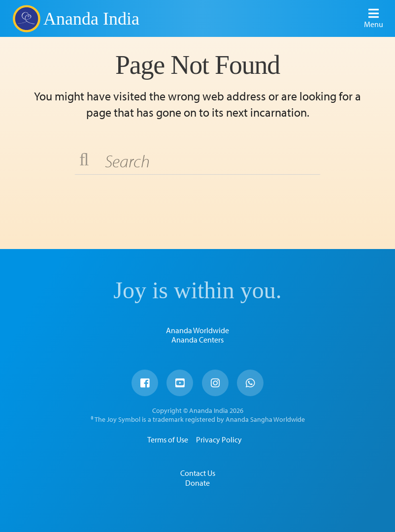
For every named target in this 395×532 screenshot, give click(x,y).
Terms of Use (168, 439)
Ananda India (91, 19)
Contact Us (198, 473)
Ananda (26, 18)
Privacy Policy (219, 439)
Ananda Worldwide (197, 330)
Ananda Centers (197, 340)
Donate (197, 483)
